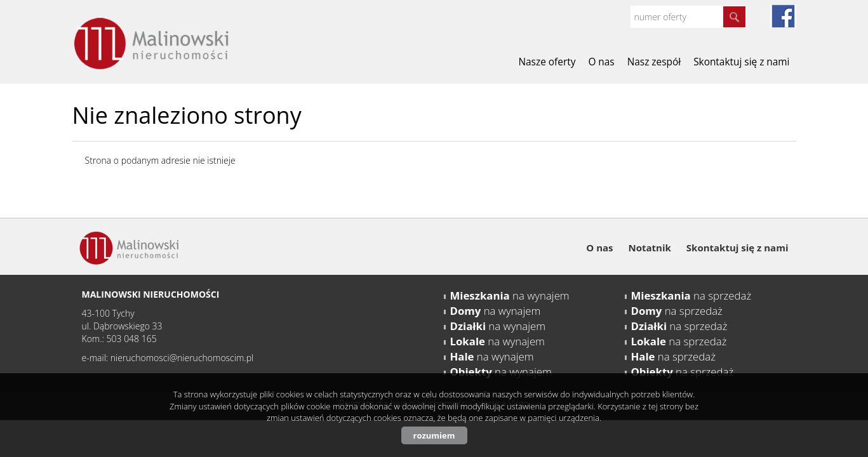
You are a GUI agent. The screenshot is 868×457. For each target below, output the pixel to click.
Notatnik (650, 248)
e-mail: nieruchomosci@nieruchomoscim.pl (168, 358)
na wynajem (510, 295)
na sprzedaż (691, 295)
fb (783, 16)
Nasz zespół (654, 62)
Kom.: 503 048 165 (119, 339)
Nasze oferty (547, 62)
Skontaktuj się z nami (741, 62)
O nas (601, 62)
